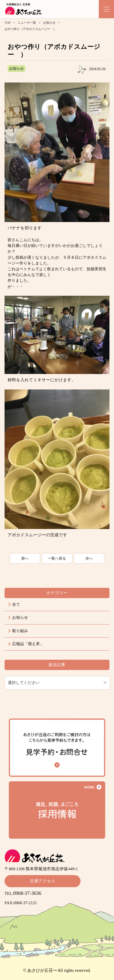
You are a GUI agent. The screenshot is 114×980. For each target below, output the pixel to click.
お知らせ (49, 23)
